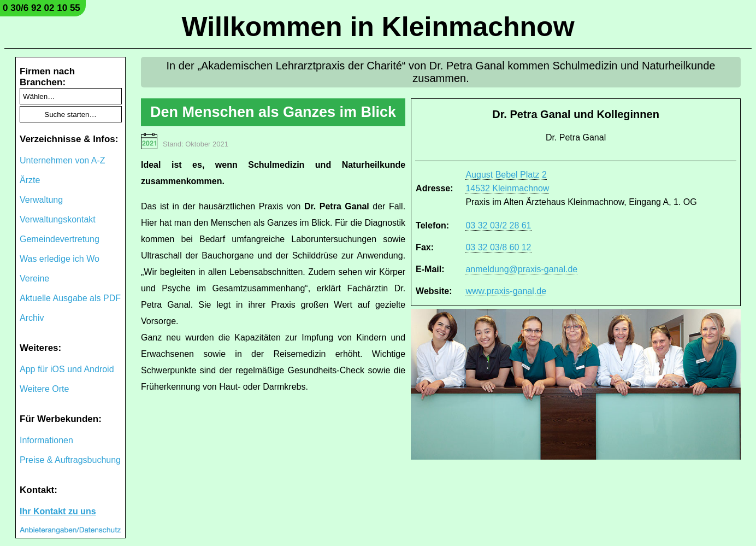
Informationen (46, 440)
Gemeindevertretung (60, 239)
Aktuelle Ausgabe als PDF (70, 298)
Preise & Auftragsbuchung (70, 460)
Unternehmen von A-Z (63, 160)
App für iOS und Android (67, 369)
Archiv (32, 318)
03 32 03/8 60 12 (498, 247)
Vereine (34, 278)
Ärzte (30, 180)
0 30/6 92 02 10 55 (42, 8)
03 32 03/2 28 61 (498, 225)
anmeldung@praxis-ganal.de (521, 269)
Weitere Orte (44, 389)
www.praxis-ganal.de (506, 291)
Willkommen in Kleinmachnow (378, 27)
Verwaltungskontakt (58, 219)
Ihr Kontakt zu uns (58, 511)
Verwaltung (41, 200)
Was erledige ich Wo (60, 259)
